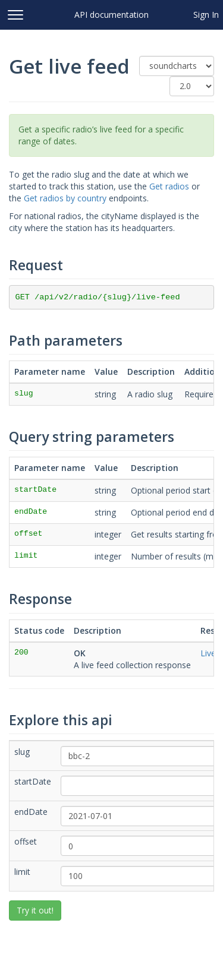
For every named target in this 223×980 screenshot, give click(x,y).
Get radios (169, 186)
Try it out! (35, 910)
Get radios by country (65, 198)
